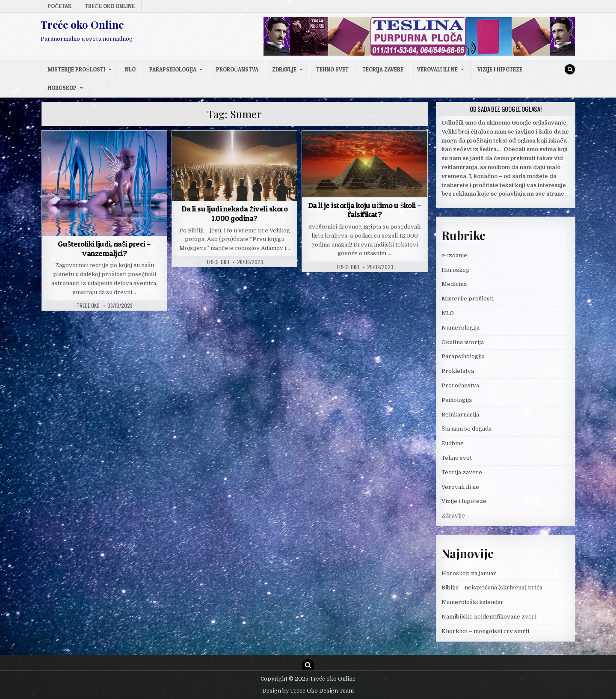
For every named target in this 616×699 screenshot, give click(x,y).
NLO (130, 69)
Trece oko (88, 306)
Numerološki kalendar (472, 602)
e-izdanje (454, 255)
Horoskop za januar (469, 573)
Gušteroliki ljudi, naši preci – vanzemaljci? (104, 248)
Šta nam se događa (466, 429)
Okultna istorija (463, 342)
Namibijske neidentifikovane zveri (489, 617)
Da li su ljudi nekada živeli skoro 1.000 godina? (234, 213)
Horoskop (62, 88)
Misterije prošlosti (76, 69)
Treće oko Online (110, 6)
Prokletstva (458, 371)
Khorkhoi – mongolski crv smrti (485, 631)
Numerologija (461, 328)
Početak (59, 6)
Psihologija (457, 400)
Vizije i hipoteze (500, 69)
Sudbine (453, 443)
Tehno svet (332, 69)
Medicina (454, 284)
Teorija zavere (383, 69)
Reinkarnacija (460, 415)
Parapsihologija (173, 69)
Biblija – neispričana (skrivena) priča (492, 587)
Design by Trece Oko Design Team (308, 691)
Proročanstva (237, 69)
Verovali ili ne (437, 69)
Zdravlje (284, 69)
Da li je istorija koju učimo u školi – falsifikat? (365, 210)
